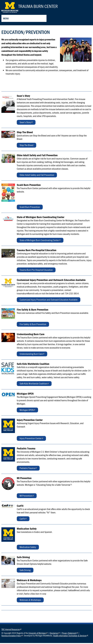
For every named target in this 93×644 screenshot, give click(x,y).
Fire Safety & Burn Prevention (33, 325)
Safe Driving (25, 571)
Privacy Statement (70, 634)
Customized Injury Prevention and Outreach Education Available (49, 301)
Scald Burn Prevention (30, 208)
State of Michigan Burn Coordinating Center (40, 242)
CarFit (23, 520)
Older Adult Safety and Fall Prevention (37, 176)
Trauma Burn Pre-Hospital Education (36, 271)
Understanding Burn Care (32, 355)
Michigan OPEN (27, 411)
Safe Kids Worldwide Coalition (34, 385)
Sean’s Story (26, 124)
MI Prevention (27, 497)
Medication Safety (28, 548)
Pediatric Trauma (28, 470)
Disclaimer (55, 634)
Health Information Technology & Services (71, 637)
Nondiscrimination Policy (12, 637)
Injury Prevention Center (31, 440)
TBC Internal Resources (11, 630)
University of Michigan (38, 634)
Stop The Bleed (26, 146)
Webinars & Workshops (30, 601)
